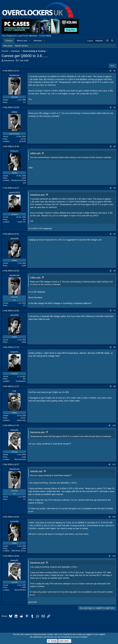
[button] (29, 41)
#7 (115, 311)
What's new (22, 41)
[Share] (110, 71)
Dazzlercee (9, 61)
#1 (115, 71)
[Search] (112, 41)
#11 (114, 464)
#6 (115, 271)
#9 (115, 386)
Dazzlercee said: (37, 195)
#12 (114, 517)
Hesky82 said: (36, 471)
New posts (8, 46)
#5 (115, 234)
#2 (115, 107)
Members (38, 41)
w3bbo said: (35, 153)
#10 (114, 425)
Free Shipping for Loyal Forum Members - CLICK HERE (26, 36)
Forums (9, 41)
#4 (115, 188)
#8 (115, 347)
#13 (114, 556)
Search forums (21, 46)
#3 (115, 146)
